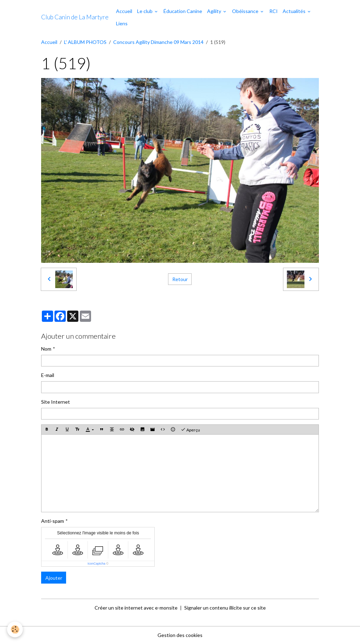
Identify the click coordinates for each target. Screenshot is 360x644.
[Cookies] (15, 629)
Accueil (124, 11)
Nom (46, 349)
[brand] (75, 17)
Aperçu (190, 430)
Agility (215, 11)
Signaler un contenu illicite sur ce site (225, 608)
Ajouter (54, 578)
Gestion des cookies (180, 635)
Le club (145, 11)
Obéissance (246, 11)
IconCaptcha (97, 564)
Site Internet (56, 402)
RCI (274, 11)
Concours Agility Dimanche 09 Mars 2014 (158, 42)
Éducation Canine (183, 11)
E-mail (48, 375)
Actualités (295, 11)
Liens (122, 23)
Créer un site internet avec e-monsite (136, 608)
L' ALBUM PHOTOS (85, 42)
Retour (180, 279)
